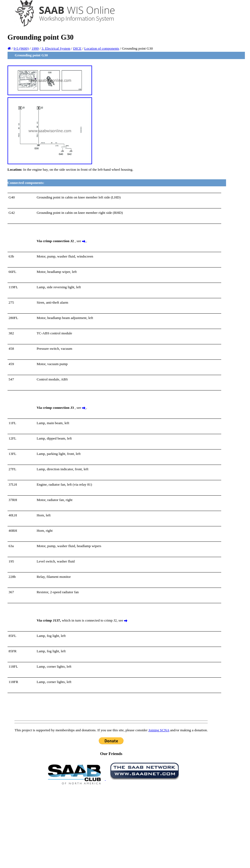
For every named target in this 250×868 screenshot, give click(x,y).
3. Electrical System (56, 48)
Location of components (102, 48)
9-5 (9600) (21, 48)
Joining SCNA (159, 730)
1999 (35, 48)
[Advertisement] (111, 826)
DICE (77, 48)
